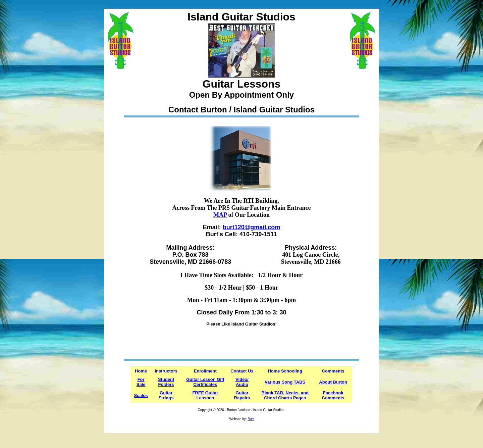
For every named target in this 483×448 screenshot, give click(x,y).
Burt (251, 419)
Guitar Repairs (242, 395)
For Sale (141, 382)
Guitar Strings (166, 395)
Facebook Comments (333, 395)
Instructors (166, 371)
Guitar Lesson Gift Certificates (205, 382)
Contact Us (242, 371)
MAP (220, 215)
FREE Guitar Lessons (205, 395)
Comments (333, 371)
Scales (141, 395)
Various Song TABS (285, 382)
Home (141, 371)
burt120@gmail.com (252, 227)
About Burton (333, 382)
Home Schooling (285, 371)
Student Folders (166, 382)
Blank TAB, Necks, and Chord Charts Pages (285, 395)
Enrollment (205, 371)
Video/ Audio (242, 382)
